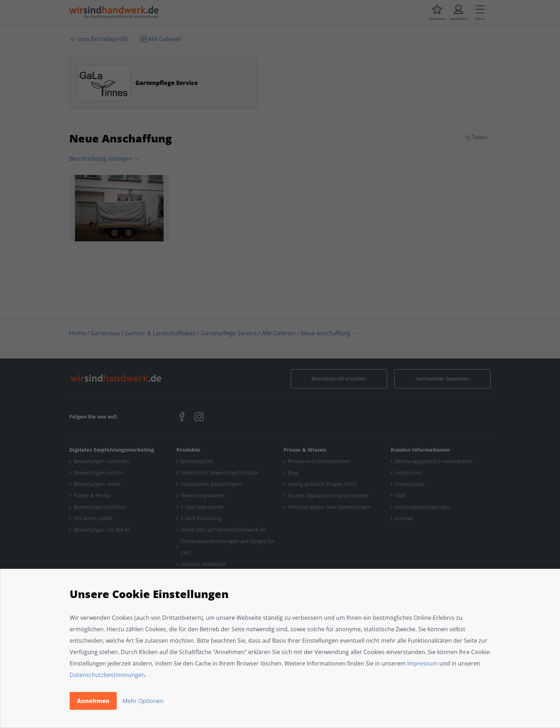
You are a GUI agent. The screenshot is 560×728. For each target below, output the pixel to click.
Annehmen (93, 701)
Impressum (422, 663)
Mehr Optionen (143, 701)
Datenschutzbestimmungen (107, 675)
